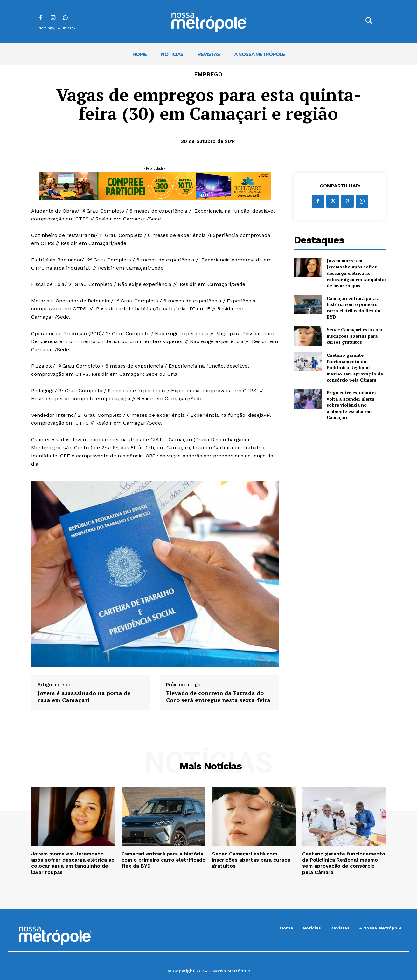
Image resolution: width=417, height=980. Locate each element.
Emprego (208, 74)
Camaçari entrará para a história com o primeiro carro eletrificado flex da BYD (353, 308)
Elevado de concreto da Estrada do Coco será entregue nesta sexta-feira (218, 696)
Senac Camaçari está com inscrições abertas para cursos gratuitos (354, 336)
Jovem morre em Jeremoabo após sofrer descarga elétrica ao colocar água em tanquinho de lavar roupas (356, 273)
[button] (369, 22)
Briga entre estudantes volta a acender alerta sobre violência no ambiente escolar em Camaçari (352, 405)
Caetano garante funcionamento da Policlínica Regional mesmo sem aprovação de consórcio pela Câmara (355, 367)
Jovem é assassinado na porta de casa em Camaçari (84, 696)
